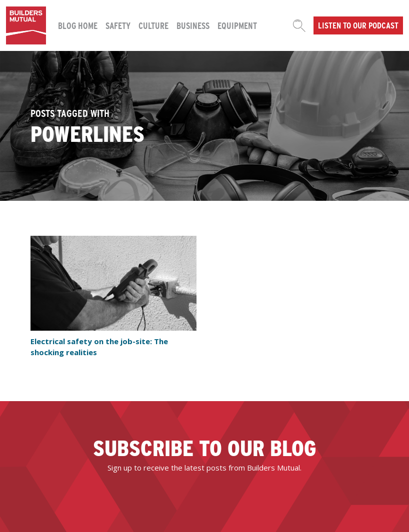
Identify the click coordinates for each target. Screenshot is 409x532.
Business (193, 25)
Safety (118, 25)
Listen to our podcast (358, 25)
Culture (153, 25)
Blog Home (78, 25)
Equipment (237, 25)
